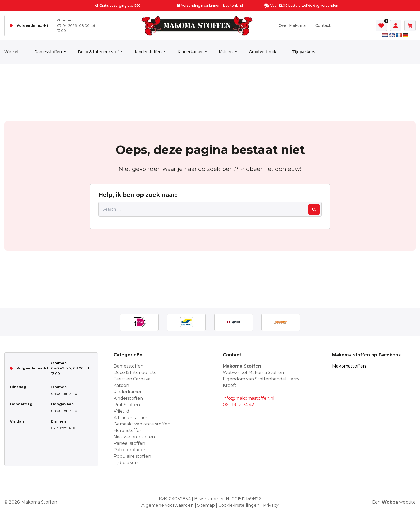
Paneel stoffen (129, 443)
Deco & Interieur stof (98, 52)
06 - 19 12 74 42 (239, 405)
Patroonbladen (130, 450)
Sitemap (206, 505)
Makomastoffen (349, 366)
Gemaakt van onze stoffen (142, 424)
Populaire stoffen (132, 456)
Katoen (226, 52)
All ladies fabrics (130, 418)
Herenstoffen (128, 430)
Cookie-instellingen (239, 505)
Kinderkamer (190, 52)
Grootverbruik (262, 52)
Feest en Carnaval (133, 379)
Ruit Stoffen (127, 405)
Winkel (11, 52)
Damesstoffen (48, 52)
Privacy (271, 505)
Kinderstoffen (148, 52)
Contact (323, 25)
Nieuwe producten (134, 437)
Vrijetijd (121, 411)
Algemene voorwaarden (168, 505)
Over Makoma (292, 25)
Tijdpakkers (304, 52)
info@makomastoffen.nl (249, 398)
